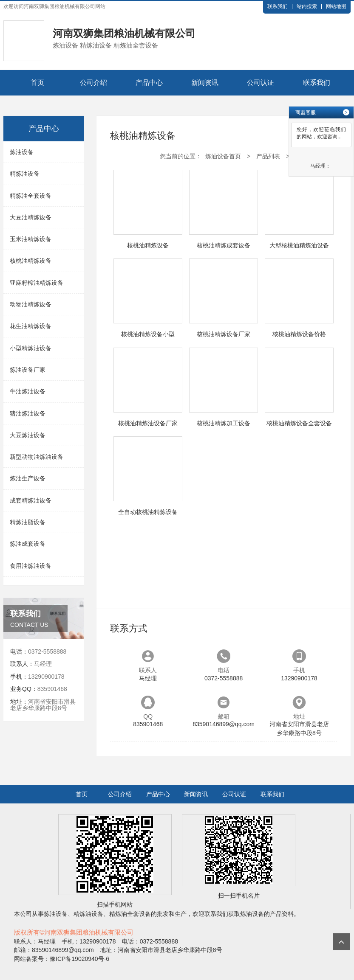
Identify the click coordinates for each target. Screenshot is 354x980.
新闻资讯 (205, 83)
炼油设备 (22, 152)
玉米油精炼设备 (31, 239)
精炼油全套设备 (31, 196)
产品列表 (268, 156)
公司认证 (261, 83)
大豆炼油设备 (28, 435)
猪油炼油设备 (28, 413)
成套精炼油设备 (31, 500)
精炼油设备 (25, 174)
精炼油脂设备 (28, 522)
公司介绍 (93, 83)
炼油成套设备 (28, 544)
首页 (37, 83)
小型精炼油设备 (31, 348)
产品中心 (149, 83)
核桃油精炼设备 (31, 261)
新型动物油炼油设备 (37, 457)
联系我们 (278, 6)
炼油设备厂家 (28, 370)
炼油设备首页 (223, 156)
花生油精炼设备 (31, 326)
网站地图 (336, 6)
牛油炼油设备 (28, 391)
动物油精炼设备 (31, 304)
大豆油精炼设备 (31, 217)
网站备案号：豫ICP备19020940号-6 (62, 959)
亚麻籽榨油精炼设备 (37, 283)
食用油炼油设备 (31, 566)
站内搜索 (307, 6)
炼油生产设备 (28, 478)
